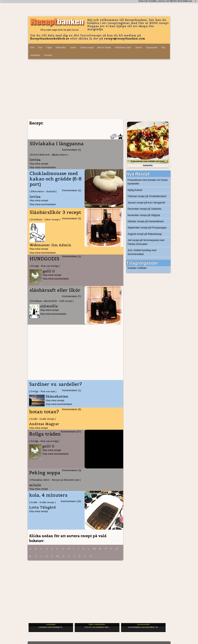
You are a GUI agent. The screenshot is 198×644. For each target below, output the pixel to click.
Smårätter (35, 55)
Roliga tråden (45, 434)
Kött (32, 47)
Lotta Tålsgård (42, 507)
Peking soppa (45, 473)
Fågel (49, 47)
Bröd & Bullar (104, 47)
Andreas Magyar (44, 424)
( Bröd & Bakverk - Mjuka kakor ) (49, 155)
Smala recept (87, 47)
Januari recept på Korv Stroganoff (146, 203)
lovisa (35, 160)
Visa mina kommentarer (43, 167)
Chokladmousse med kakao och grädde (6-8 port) (56, 179)
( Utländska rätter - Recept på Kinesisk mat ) (55, 480)
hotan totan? (44, 412)
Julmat (139, 47)
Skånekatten (57, 396)
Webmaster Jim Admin (50, 245)
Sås (163, 47)
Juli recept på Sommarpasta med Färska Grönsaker (146, 242)
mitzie (35, 485)
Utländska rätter (123, 47)
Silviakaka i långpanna (57, 144)
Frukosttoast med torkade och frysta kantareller (148, 182)
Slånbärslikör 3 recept (55, 212)
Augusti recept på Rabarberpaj (145, 234)
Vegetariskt (152, 47)
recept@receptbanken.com (125, 39)
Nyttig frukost (135, 190)
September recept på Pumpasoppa (147, 228)
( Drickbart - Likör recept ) (45, 219)
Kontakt (48, 55)
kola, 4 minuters (48, 495)
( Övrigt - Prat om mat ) (43, 391)
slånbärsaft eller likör (55, 290)
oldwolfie (49, 306)
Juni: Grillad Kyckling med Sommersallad (142, 252)
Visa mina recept (39, 164)
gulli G (49, 271)
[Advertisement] (99, 90)
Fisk (40, 47)
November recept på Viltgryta (144, 215)
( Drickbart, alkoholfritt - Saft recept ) (52, 301)
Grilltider (142, 268)
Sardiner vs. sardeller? (55, 384)
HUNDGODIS (44, 259)
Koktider (132, 268)
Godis (73, 47)
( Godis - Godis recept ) (42, 419)
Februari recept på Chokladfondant (147, 196)
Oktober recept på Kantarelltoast (146, 221)
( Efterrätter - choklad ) (43, 191)
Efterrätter (61, 47)
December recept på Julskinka (144, 209)
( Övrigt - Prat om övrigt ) (45, 266)
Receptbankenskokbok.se (50, 39)
